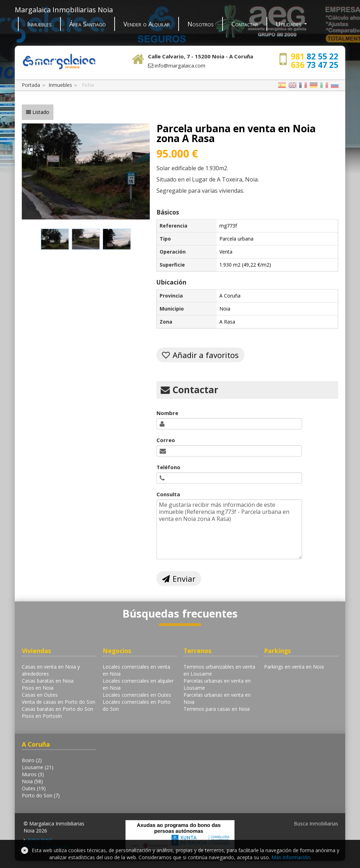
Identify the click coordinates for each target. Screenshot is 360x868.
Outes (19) (34, 788)
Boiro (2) (32, 760)
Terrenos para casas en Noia (217, 709)
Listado (41, 112)
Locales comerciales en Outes (137, 695)
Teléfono (168, 467)
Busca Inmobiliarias (316, 824)
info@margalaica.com (180, 65)
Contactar (245, 24)
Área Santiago (88, 24)
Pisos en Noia (38, 688)
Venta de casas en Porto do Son (59, 702)
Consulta (168, 494)
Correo (166, 440)
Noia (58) (32, 781)
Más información (291, 857)
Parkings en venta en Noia (294, 667)
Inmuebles (39, 24)
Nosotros (201, 24)
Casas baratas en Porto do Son (57, 709)
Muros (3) (33, 774)
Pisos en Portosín (42, 716)
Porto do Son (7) (41, 795)
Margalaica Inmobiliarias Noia (64, 10)
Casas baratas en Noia (48, 681)
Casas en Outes (40, 695)
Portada (31, 85)
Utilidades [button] (291, 24)
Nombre (167, 413)
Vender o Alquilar (147, 24)
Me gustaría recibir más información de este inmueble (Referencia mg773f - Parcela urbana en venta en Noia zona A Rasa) (229, 529)
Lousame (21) (38, 767)
